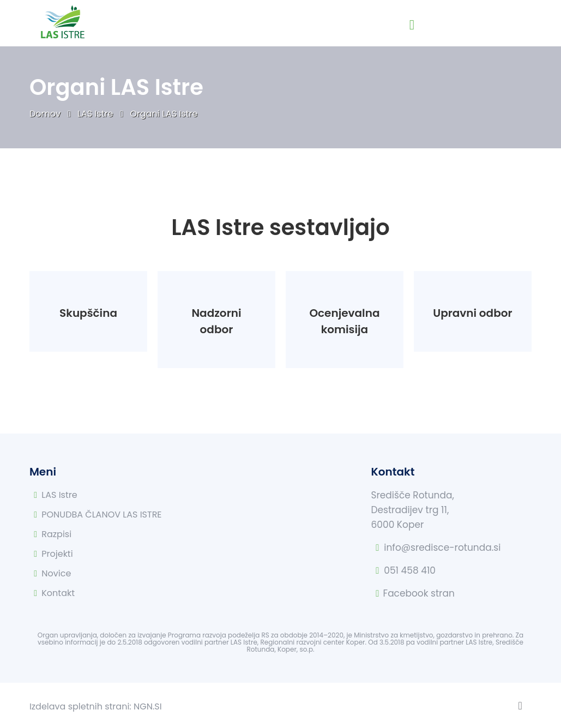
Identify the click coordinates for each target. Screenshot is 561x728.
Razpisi (56, 534)
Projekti (57, 554)
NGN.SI (148, 706)
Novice (56, 573)
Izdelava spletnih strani (79, 706)
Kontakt (58, 593)
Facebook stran (419, 593)
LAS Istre (96, 114)
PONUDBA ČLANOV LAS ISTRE (101, 515)
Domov (46, 114)
